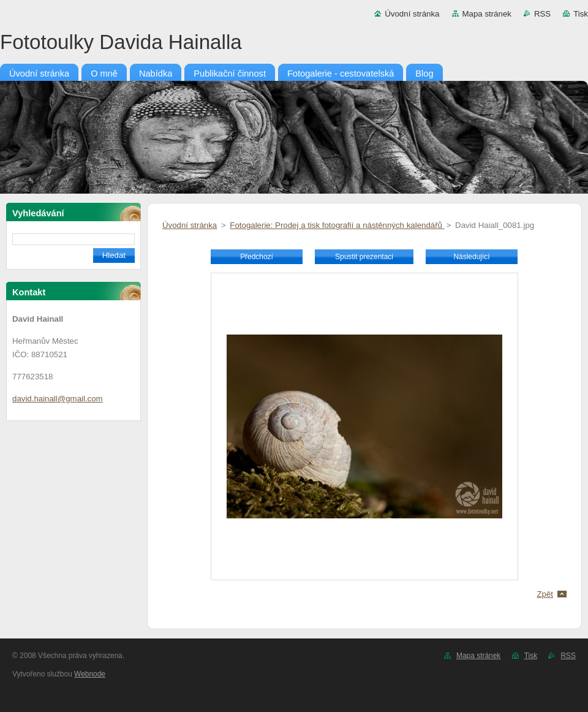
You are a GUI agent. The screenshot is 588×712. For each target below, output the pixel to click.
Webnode (90, 674)
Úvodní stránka (412, 14)
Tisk (581, 14)
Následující (471, 257)
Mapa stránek (487, 14)
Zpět (545, 594)
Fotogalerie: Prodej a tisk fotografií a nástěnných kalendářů (337, 225)
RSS (542, 14)
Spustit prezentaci (364, 257)
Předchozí (257, 257)
